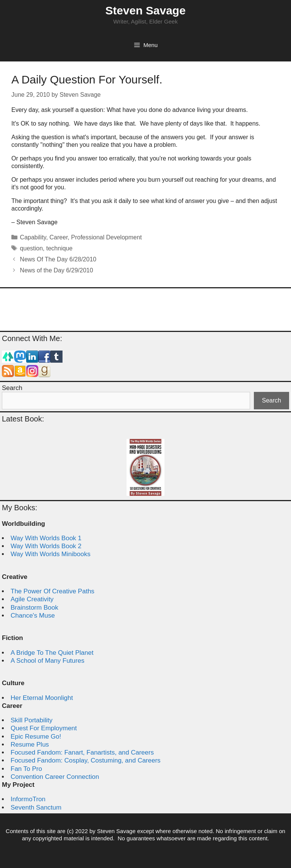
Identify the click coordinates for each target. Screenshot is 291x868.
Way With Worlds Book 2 (46, 546)
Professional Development (106, 237)
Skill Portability (32, 720)
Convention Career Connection (55, 777)
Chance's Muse (33, 616)
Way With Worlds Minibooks (51, 554)
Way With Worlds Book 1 (46, 538)
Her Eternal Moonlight (42, 698)
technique (59, 248)
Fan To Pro (26, 769)
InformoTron (28, 799)
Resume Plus (30, 745)
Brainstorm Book (34, 608)
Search (12, 388)
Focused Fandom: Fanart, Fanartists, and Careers (82, 752)
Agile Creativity (32, 599)
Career (59, 237)
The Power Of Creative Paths (52, 591)
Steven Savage (145, 10)
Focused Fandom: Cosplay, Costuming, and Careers (86, 760)
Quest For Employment (44, 728)
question (32, 248)
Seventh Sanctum (36, 807)
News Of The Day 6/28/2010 (58, 259)
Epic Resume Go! (36, 737)
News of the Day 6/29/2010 (57, 270)
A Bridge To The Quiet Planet (52, 653)
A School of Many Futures (48, 661)
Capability (33, 237)
